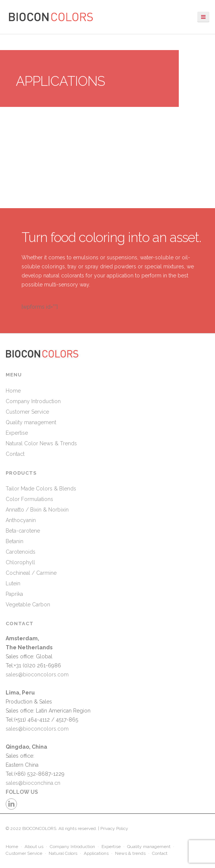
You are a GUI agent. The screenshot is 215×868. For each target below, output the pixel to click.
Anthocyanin (21, 520)
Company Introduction (33, 401)
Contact (15, 454)
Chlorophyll (20, 562)
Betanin (15, 541)
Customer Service (27, 412)
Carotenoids (21, 552)
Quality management (31, 422)
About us (34, 847)
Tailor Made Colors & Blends (41, 489)
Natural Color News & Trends (41, 443)
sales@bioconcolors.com (37, 675)
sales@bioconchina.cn (33, 783)
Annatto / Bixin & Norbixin (37, 510)
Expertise (17, 433)
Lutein (13, 583)
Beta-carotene (23, 531)
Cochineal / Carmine (31, 573)
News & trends (130, 853)
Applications (96, 853)
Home (13, 391)
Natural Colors (63, 853)
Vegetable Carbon (28, 605)
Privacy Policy (114, 828)
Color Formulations (29, 499)
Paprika (14, 594)
